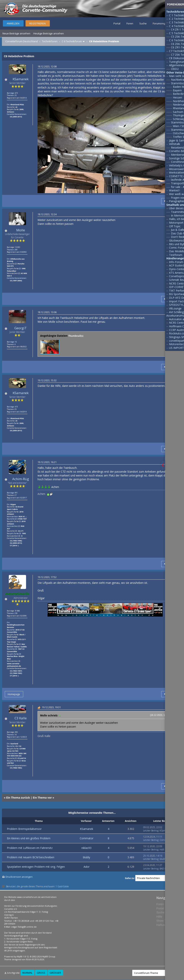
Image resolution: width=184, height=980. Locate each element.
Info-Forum (176, 262)
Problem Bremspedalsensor (24, 829)
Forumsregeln (161, 23)
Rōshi (29, 959)
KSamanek (21, 79)
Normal (27, 973)
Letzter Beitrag (151, 831)
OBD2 (175, 69)
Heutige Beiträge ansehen (49, 33)
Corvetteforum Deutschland (22, 41)
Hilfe (159, 917)
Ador (87, 867)
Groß (41, 973)
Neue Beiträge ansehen (16, 33)
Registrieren (37, 23)
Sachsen (178, 112)
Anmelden (13, 23)
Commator (87, 838)
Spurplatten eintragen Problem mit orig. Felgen (36, 867)
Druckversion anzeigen (19, 877)
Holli (162, 850)
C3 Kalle (21, 718)
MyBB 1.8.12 (23, 956)
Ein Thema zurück (18, 798)
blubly (87, 857)
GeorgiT (21, 328)
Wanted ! (175, 190)
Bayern (177, 90)
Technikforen (50, 41)
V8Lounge (175, 308)
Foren (130, 23)
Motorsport (176, 223)
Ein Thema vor (42, 798)
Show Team (164, 921)
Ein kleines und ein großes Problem (29, 838)
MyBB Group (49, 956)
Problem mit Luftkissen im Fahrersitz (30, 848)
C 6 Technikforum (72, 41)
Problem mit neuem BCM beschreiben (31, 857)
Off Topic (175, 226)
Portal (117, 23)
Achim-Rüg (21, 479)
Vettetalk (175, 144)
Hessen (177, 97)
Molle (21, 230)
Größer (55, 973)
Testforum (176, 255)
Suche (143, 23)
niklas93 (86, 848)
